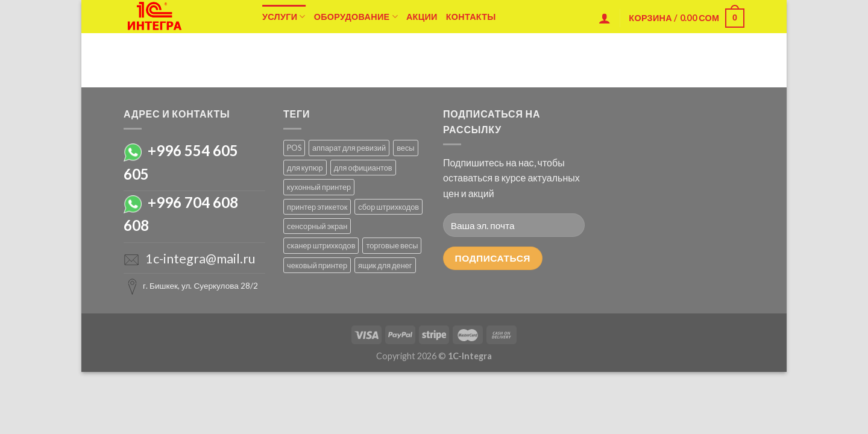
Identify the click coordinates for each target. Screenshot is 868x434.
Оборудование (356, 17)
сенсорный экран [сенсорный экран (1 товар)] (317, 226)
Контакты (471, 17)
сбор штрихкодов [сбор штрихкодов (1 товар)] (388, 207)
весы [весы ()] (405, 148)
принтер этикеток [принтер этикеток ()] (317, 207)
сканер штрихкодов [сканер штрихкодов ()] (321, 245)
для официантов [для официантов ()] (363, 168)
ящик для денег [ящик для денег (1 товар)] (385, 265)
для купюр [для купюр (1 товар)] (305, 168)
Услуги (284, 17)
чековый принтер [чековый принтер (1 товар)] (317, 265)
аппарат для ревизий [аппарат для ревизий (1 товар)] (349, 148)
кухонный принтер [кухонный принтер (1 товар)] (319, 187)
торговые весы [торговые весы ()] (392, 245)
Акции (422, 17)
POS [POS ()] (294, 148)
